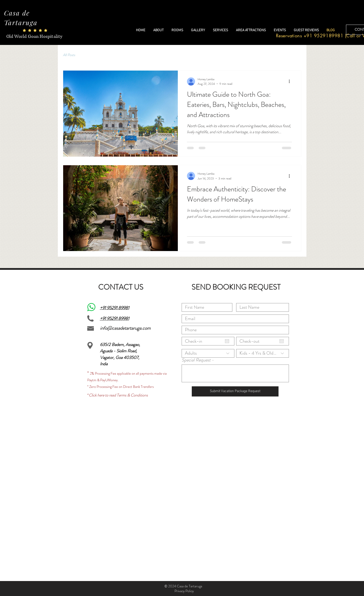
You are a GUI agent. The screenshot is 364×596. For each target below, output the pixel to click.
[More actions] (291, 81)
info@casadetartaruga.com (125, 328)
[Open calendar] (227, 341)
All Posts (69, 55)
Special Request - (198, 360)
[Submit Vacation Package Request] (235, 391)
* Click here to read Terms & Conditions (117, 395)
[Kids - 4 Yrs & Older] (263, 353)
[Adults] (208, 353)
